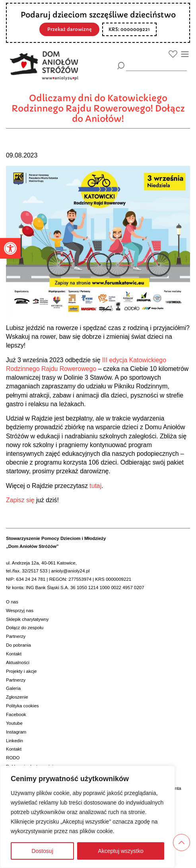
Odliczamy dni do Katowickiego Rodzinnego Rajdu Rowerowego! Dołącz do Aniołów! (98, 108)
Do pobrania (18, 645)
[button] (10, 248)
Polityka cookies (22, 706)
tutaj (95, 486)
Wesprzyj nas (20, 611)
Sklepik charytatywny (27, 619)
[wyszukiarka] (156, 65)
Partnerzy (16, 636)
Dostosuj (42, 851)
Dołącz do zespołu (25, 628)
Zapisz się (20, 500)
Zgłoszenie (17, 697)
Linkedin (15, 741)
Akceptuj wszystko (120, 851)
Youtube (14, 723)
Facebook (16, 714)
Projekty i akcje (21, 671)
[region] (87, 817)
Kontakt (14, 654)
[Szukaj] (121, 66)
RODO (13, 758)
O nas (12, 602)
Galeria (13, 688)
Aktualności (18, 663)
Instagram (16, 732)
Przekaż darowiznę (70, 29)
